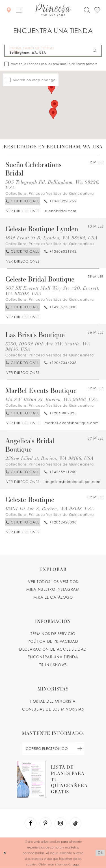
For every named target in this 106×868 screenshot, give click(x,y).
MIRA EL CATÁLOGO (53, 597)
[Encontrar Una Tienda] (9, 10)
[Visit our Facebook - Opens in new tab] (31, 823)
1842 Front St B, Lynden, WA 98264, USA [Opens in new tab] (51, 238)
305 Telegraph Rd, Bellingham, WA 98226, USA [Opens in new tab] (52, 185)
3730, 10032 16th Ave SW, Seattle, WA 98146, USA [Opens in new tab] (48, 346)
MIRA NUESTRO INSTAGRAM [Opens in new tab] (53, 589)
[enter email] (53, 749)
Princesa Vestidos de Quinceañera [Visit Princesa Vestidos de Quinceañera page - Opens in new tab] (61, 193)
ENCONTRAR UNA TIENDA (53, 657)
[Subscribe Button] (80, 749)
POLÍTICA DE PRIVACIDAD (53, 641)
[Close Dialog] (5, 853)
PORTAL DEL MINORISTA (53, 701)
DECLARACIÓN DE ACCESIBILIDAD (53, 649)
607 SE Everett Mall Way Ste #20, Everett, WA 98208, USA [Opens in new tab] (52, 291)
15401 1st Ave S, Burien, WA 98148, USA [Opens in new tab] (50, 508)
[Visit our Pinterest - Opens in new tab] (46, 823)
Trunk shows (53, 665)
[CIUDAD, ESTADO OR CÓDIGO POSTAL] (53, 51)
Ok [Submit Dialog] (100, 852)
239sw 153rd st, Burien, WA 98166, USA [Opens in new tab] (49, 458)
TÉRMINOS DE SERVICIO (53, 634)
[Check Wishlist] (97, 10)
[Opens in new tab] (23, 211)
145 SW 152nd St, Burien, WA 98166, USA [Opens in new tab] (52, 399)
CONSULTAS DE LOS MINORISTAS (53, 709)
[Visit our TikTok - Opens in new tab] (75, 823)
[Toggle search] (87, 10)
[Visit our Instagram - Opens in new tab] (60, 823)
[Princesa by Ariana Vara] (53, 10)
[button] (19, 10)
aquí (76, 864)
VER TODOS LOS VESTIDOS (53, 582)
